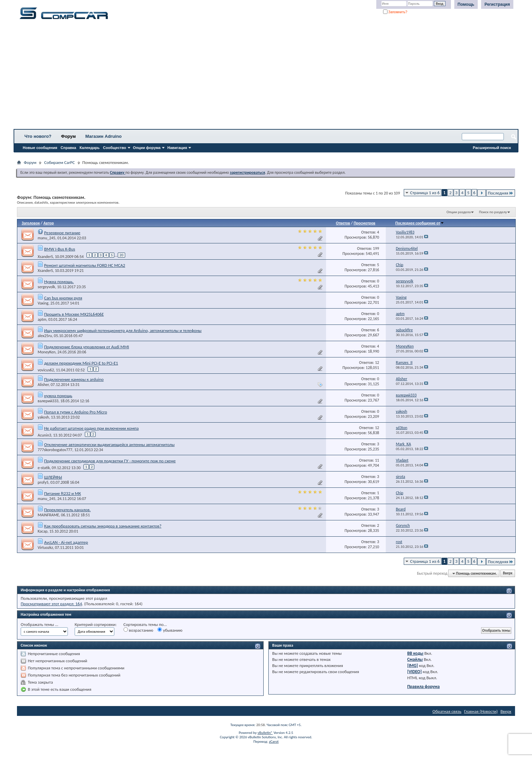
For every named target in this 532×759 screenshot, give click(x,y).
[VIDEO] (414, 672)
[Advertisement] (212, 76)
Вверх (508, 573)
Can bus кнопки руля (63, 298)
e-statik (44, 468)
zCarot (274, 742)
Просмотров (364, 223)
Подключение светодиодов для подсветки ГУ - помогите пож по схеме (110, 461)
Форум (68, 136)
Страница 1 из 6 (425, 193)
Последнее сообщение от (420, 223)
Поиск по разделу (493, 212)
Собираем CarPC (59, 162)
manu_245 (46, 238)
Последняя (501, 193)
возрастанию (138, 630)
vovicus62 (46, 370)
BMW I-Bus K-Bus (60, 249)
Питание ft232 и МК (63, 493)
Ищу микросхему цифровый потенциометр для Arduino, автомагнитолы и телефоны (123, 330)
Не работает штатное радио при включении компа (91, 428)
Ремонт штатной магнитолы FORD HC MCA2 (85, 265)
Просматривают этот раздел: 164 (51, 604)
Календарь (89, 148)
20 (121, 255)
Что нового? (38, 136)
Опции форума (147, 148)
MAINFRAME (48, 515)
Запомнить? (395, 12)
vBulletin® (265, 733)
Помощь (466, 4)
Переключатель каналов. (67, 510)
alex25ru (45, 336)
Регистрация (497, 4)
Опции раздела (459, 212)
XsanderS (45, 256)
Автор (49, 223)
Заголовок (31, 223)
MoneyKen (47, 352)
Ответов (343, 223)
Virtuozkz (45, 548)
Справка (69, 148)
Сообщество (115, 148)
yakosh (43, 417)
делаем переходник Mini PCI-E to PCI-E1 (81, 363)
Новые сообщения (40, 148)
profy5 (43, 482)
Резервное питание (62, 233)
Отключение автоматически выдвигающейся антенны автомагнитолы (109, 445)
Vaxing (43, 303)
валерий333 (48, 401)
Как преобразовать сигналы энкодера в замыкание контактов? (103, 526)
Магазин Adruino (104, 136)
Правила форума (423, 687)
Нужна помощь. (59, 282)
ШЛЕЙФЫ (53, 477)
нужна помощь (58, 396)
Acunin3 (44, 435)
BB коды (415, 653)
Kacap (43, 531)
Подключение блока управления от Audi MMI (87, 347)
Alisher (43, 385)
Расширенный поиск (492, 148)
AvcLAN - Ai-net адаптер (66, 542)
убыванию (170, 630)
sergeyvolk (46, 287)
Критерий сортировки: (96, 624)
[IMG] (413, 665)
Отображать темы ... (40, 624)
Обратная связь (447, 711)
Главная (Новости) (481, 711)
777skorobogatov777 (55, 450)
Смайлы (415, 659)
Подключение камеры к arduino (74, 379)
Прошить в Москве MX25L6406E (74, 314)
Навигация (177, 148)
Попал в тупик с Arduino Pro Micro (76, 412)
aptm (42, 319)
